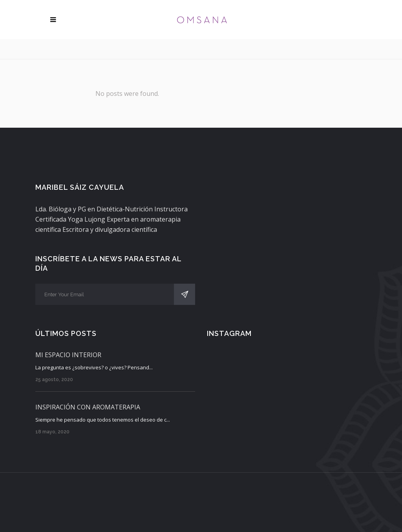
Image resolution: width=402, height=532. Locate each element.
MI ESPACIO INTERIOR (68, 355)
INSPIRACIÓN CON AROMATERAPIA (88, 407)
